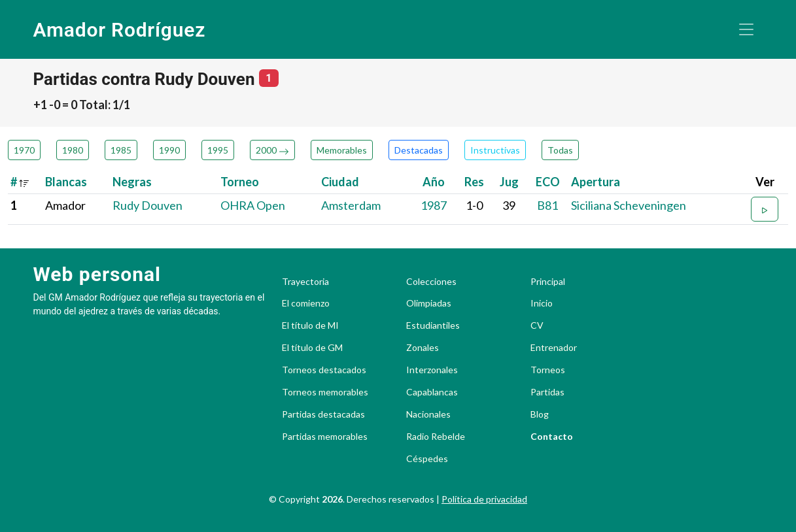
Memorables (342, 150)
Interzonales (432, 370)
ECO (548, 182)
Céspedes (427, 459)
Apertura (596, 182)
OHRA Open (253, 205)
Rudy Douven (147, 205)
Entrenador (554, 348)
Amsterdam (351, 205)
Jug (509, 182)
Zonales (423, 348)
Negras (132, 182)
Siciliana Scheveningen (629, 205)
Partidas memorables (325, 437)
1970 (24, 150)
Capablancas (432, 392)
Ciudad (340, 182)
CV (537, 325)
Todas (560, 150)
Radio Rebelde (436, 437)
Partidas (547, 392)
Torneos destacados (324, 370)
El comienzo (306, 303)
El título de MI (310, 325)
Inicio (542, 303)
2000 (272, 150)
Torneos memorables (325, 392)
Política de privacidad (484, 499)
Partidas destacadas (323, 414)
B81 (547, 205)
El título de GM (312, 348)
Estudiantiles (433, 325)
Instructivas (495, 150)
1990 (169, 150)
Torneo (240, 182)
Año (434, 182)
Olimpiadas (429, 303)
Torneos (548, 370)
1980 (73, 150)
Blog (540, 414)
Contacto (552, 437)
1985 (121, 150)
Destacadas (419, 150)
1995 (218, 150)
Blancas (66, 182)
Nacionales (428, 414)
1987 (434, 205)
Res (474, 182)
